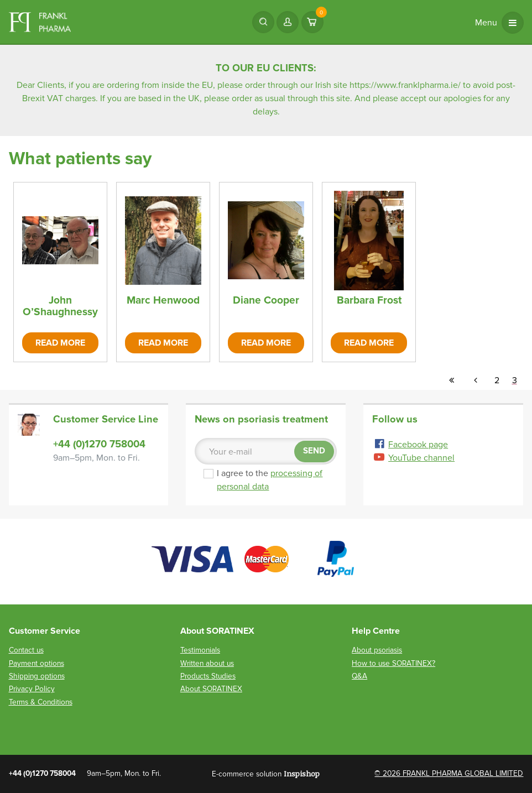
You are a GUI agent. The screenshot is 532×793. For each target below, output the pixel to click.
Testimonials (200, 650)
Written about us (207, 663)
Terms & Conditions (41, 702)
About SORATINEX (211, 689)
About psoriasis (377, 650)
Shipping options (37, 676)
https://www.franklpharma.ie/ (405, 85)
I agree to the (269, 480)
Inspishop (302, 773)
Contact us (26, 650)
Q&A (359, 676)
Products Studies (208, 676)
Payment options (36, 663)
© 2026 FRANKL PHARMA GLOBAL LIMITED (449, 773)
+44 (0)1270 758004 (99, 444)
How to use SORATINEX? (393, 663)
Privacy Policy (32, 689)
